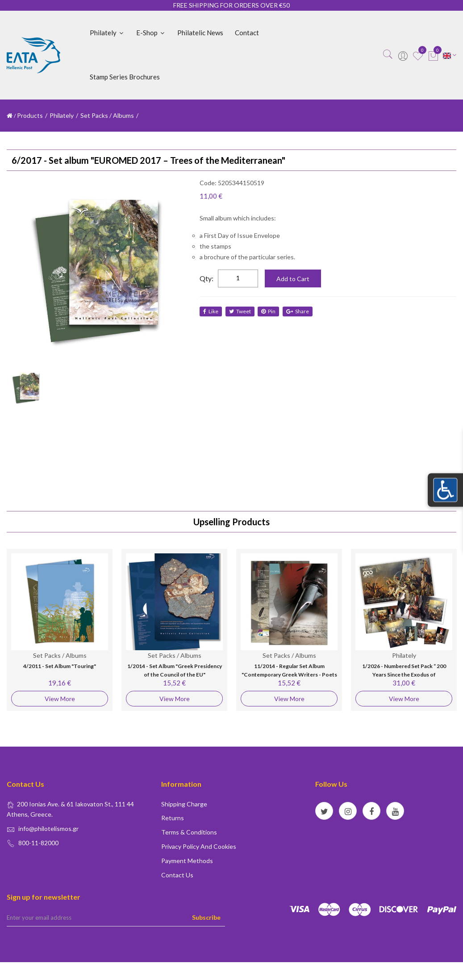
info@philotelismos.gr (48, 828)
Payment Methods (187, 861)
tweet (240, 311)
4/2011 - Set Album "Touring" (60, 666)
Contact (247, 33)
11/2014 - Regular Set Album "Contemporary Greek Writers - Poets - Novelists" (289, 675)
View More (60, 699)
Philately (107, 33)
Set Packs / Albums (107, 115)
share (299, 311)
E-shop (151, 33)
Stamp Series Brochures (125, 77)
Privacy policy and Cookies (199, 846)
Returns (173, 818)
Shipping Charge (184, 804)
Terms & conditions (189, 832)
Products (30, 115)
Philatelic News (200, 33)
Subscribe (206, 917)
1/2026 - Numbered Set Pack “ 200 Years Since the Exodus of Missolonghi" (404, 675)
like (211, 311)
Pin (270, 311)
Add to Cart (293, 279)
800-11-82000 (38, 843)
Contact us (177, 875)
